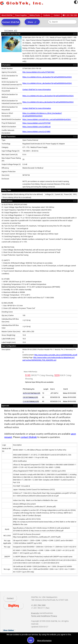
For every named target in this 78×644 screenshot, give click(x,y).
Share (31, 22)
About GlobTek (7, 15)
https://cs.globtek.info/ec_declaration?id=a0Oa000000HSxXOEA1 (47, 77)
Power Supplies (21, 15)
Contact (57, 15)
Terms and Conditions (41, 616)
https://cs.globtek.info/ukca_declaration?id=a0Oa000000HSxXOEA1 (48, 96)
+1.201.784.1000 (70, 15)
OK (31, 641)
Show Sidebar (9, 630)
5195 (28, 375)
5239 (57, 375)
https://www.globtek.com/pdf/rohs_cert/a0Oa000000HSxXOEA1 (47, 119)
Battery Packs (35, 15)
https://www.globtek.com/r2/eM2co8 (36, 127)
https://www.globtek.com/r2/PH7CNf (36, 123)
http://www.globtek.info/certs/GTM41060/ (38, 72)
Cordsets (47, 15)
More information (44, 641)
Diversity (35, 613)
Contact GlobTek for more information (37, 90)
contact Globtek (29, 437)
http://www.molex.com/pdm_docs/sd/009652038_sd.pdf (56, 355)
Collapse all (11, 31)
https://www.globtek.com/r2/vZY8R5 (36, 132)
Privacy (54, 616)
